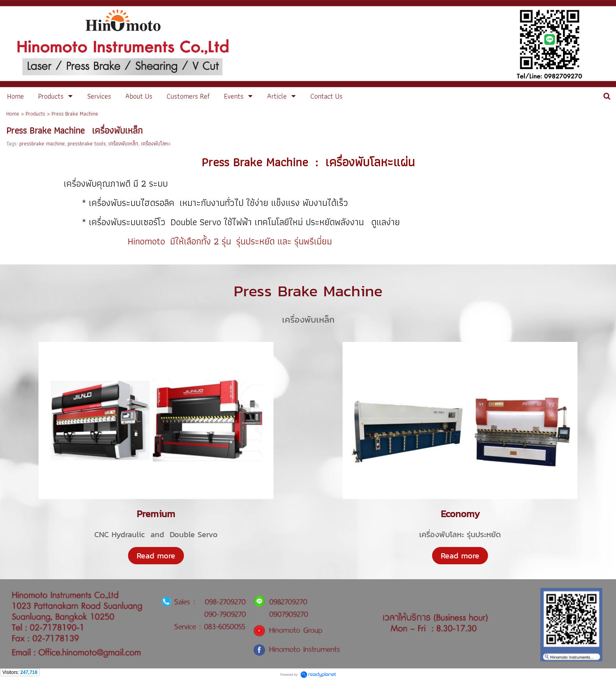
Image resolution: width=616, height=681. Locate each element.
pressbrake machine (42, 143)
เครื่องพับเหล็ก (123, 143)
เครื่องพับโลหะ (156, 143)
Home (13, 114)
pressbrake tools (87, 143)
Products (35, 114)
